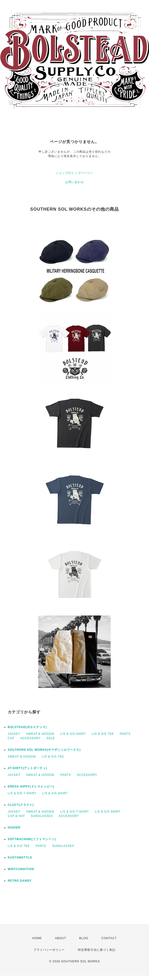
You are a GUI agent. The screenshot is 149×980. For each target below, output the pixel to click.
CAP (11, 738)
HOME (37, 938)
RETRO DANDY (20, 881)
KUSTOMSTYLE (20, 858)
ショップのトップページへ (74, 173)
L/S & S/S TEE (103, 734)
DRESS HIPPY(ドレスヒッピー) (31, 787)
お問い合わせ (74, 182)
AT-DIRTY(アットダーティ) (27, 768)
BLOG (84, 938)
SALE (51, 738)
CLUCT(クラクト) (21, 805)
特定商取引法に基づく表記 (97, 950)
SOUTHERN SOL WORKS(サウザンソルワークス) (44, 750)
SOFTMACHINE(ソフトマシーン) (32, 839)
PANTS (125, 734)
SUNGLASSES (42, 816)
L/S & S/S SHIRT (73, 734)
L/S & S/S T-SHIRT (22, 793)
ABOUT (61, 938)
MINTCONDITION (21, 869)
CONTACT (109, 938)
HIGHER (14, 828)
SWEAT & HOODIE (40, 734)
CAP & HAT (16, 816)
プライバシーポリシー (49, 950)
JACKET (14, 734)
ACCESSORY (30, 738)
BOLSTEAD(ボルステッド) (27, 727)
